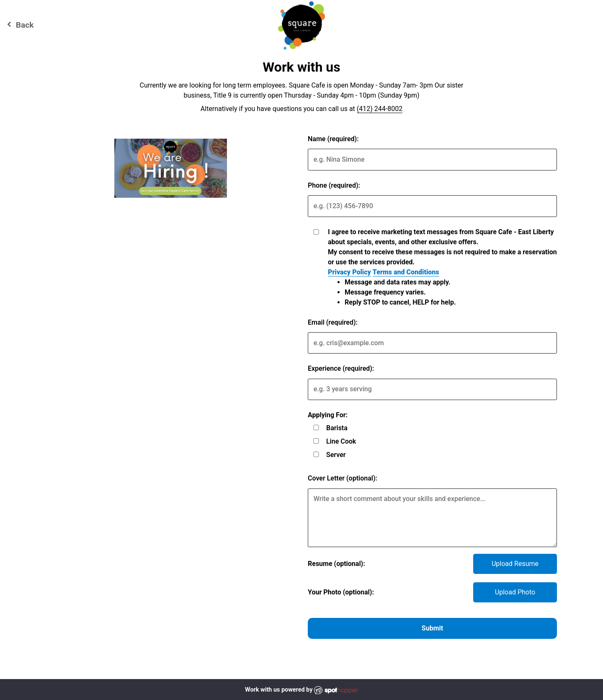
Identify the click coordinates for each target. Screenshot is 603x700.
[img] (171, 168)
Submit (432, 628)
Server (336, 455)
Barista (337, 428)
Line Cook (341, 441)
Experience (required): (341, 368)
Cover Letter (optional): (343, 478)
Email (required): (333, 322)
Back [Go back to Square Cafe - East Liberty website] (19, 25)
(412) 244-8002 (380, 109)
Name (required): (333, 139)
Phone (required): (334, 185)
